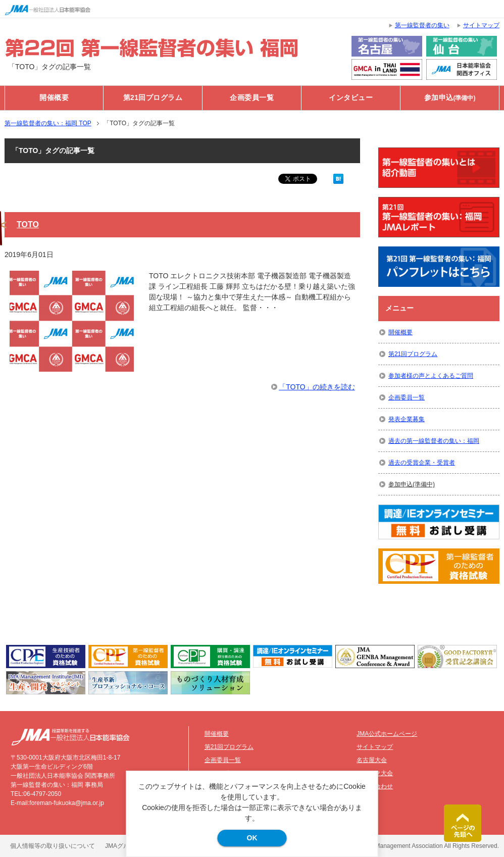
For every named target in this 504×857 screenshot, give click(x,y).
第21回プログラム (153, 98)
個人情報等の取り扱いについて (53, 846)
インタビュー (351, 98)
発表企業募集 (407, 419)
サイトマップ (375, 747)
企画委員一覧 (252, 98)
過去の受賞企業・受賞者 (422, 463)
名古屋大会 (372, 760)
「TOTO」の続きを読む (317, 387)
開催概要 (54, 98)
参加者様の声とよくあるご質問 (431, 376)
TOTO (28, 224)
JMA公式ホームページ (387, 734)
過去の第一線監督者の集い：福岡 (434, 441)
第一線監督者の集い (422, 25)
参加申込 (450, 98)
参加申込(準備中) (412, 484)
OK (252, 838)
